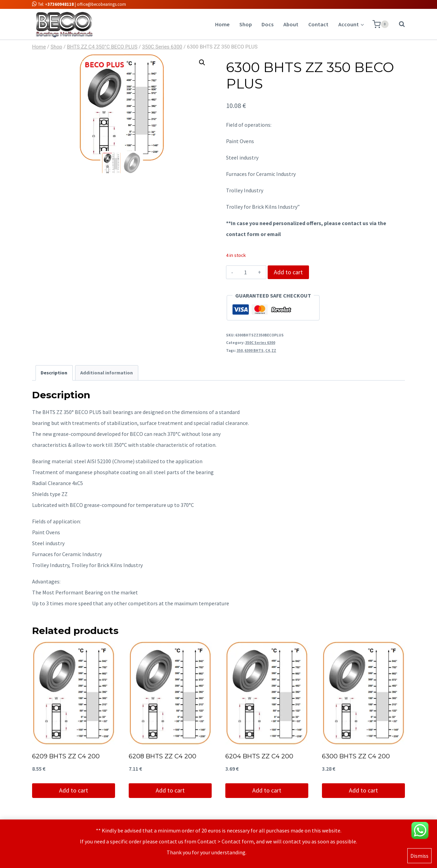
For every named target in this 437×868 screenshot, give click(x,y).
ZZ (274, 350)
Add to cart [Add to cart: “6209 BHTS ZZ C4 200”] (74, 790)
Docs (267, 24)
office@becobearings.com (101, 4)
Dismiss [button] (419, 857)
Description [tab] (54, 373)
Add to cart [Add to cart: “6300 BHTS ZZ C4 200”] (363, 790)
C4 (267, 350)
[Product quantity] (246, 272)
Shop (246, 24)
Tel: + (53, 4)
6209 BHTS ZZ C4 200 (66, 756)
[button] (202, 63)
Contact (318, 24)
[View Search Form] (398, 24)
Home (222, 24)
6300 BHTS (254, 350)
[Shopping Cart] (380, 24)
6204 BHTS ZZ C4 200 (259, 756)
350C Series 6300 (260, 343)
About (291, 24)
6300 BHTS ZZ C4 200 (356, 756)
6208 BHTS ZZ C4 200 (163, 756)
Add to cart (288, 272)
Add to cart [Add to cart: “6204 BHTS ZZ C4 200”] (267, 790)
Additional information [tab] (107, 373)
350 (240, 350)
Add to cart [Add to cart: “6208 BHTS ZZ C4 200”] (170, 790)
